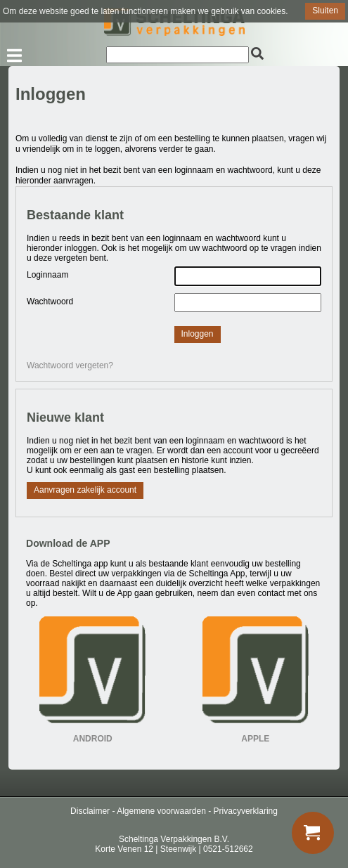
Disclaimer (90, 811)
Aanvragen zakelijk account (85, 490)
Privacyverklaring (246, 811)
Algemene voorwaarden (161, 811)
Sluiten (325, 11)
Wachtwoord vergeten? (70, 365)
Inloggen (198, 334)
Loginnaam (47, 275)
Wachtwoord (50, 302)
